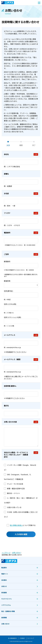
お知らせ (4, 586)
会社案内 (4, 580)
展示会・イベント (13, 493)
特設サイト (5, 574)
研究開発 (4, 593)
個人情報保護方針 (12, 638)
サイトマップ (31, 638)
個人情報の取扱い (16, 525)
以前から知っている (14, 507)
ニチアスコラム (6, 605)
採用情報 (4, 618)
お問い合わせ (16, 553)
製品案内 (4, 568)
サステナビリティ (7, 599)
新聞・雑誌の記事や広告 (16, 488)
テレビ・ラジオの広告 (15, 484)
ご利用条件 (22, 638)
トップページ (6, 553)
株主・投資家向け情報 (8, 611)
